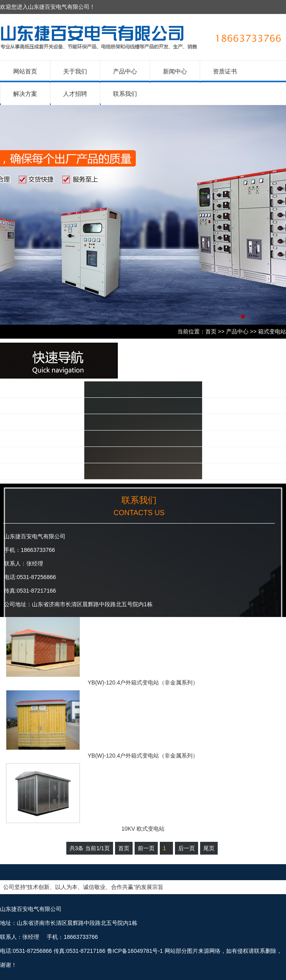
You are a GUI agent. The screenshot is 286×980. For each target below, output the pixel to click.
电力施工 (36, 471)
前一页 (146, 848)
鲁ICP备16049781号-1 (135, 951)
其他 (29, 455)
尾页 (209, 848)
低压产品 (36, 389)
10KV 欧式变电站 (143, 829)
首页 (211, 331)
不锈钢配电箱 (42, 438)
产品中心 (125, 71)
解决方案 (25, 94)
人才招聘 (75, 94)
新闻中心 (175, 71)
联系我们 (125, 94)
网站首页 (25, 71)
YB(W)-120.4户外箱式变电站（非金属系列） (143, 682)
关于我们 (75, 71)
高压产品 (36, 406)
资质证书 (225, 71)
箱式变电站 (272, 331)
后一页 (187, 848)
